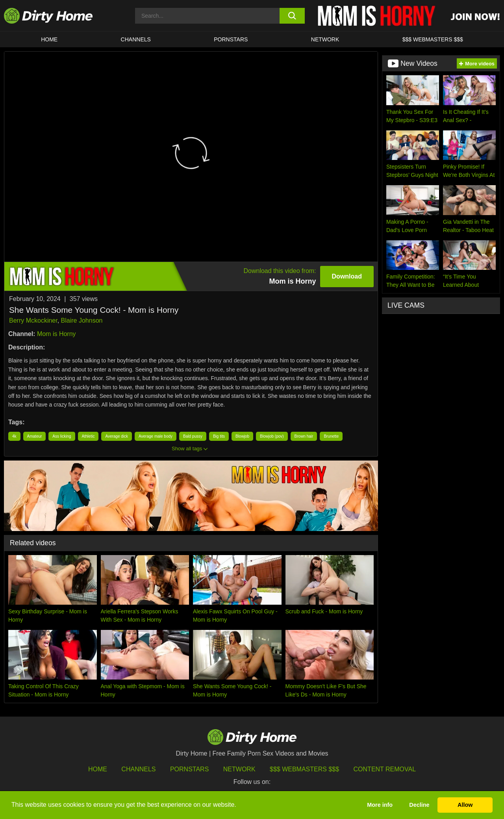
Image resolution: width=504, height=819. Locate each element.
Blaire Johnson (82, 320)
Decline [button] (419, 805)
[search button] (292, 16)
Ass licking (62, 436)
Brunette (331, 436)
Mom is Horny (57, 334)
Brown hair (304, 436)
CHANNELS (136, 39)
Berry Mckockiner (33, 320)
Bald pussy (193, 436)
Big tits (219, 436)
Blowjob (242, 436)
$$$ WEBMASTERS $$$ (433, 39)
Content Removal (385, 769)
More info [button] (380, 805)
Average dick (117, 436)
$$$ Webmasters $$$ (304, 769)
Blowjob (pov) (272, 436)
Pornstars (231, 39)
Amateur (35, 436)
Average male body (156, 436)
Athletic (88, 436)
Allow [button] (465, 805)
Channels (138, 769)
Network (325, 39)
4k (14, 436)
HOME (49, 39)
